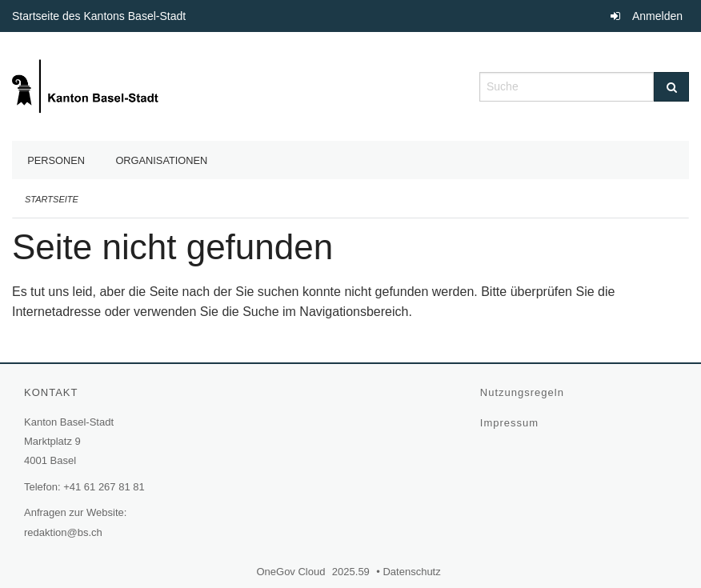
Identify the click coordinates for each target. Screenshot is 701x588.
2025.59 (351, 572)
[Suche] (671, 87)
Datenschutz (413, 572)
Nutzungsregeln (524, 392)
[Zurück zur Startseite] (87, 85)
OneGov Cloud (292, 572)
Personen (56, 160)
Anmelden (657, 16)
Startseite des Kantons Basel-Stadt (101, 16)
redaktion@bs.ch (63, 532)
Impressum (511, 423)
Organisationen (161, 160)
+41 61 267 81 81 (104, 487)
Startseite (52, 199)
